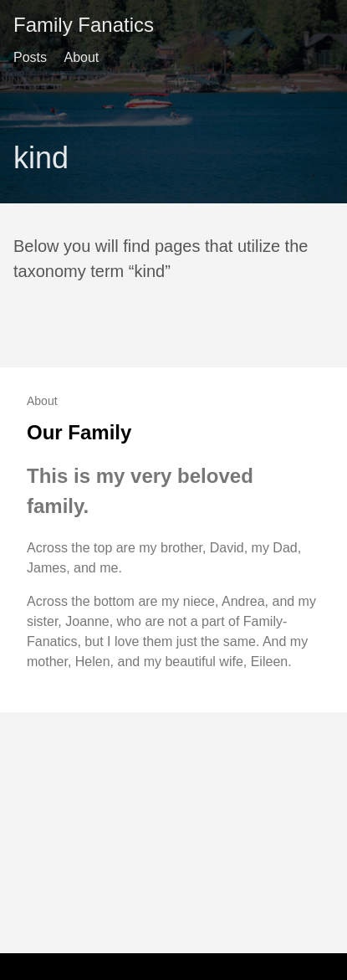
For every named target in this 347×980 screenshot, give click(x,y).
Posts (30, 57)
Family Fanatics (84, 25)
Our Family (79, 432)
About (81, 57)
